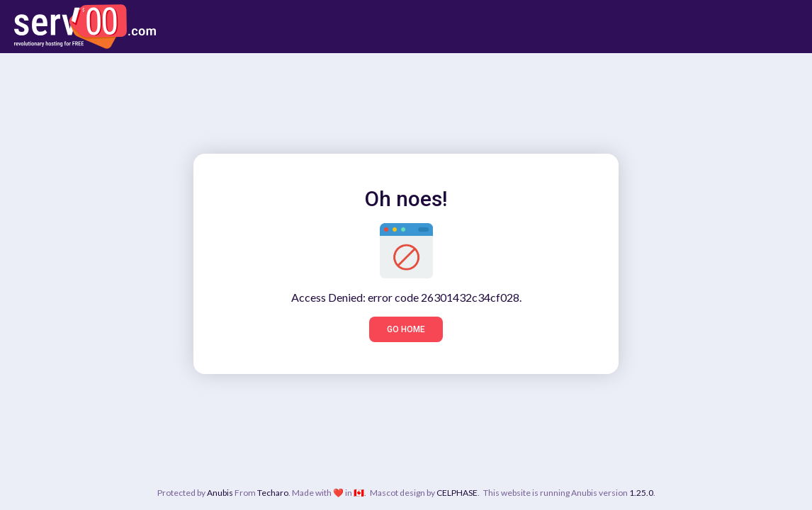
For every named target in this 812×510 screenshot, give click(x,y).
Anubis (220, 493)
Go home (406, 329)
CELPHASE (457, 493)
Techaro (273, 493)
